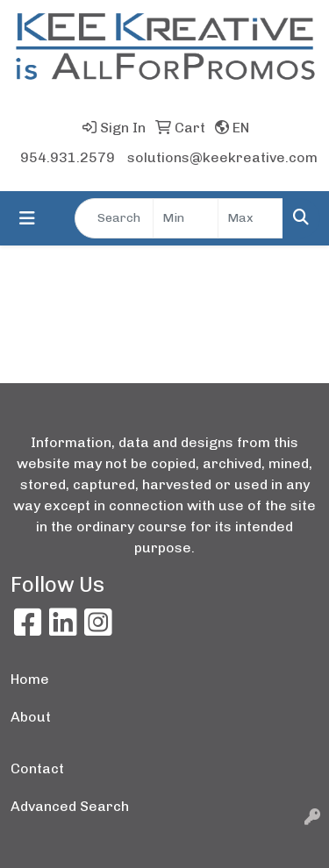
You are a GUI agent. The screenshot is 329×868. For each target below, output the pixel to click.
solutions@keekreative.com (222, 157)
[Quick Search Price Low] (186, 218)
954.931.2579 (68, 157)
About (31, 717)
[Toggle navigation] (27, 218)
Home (30, 679)
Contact (37, 768)
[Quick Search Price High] (250, 218)
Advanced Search (70, 806)
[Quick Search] (114, 218)
